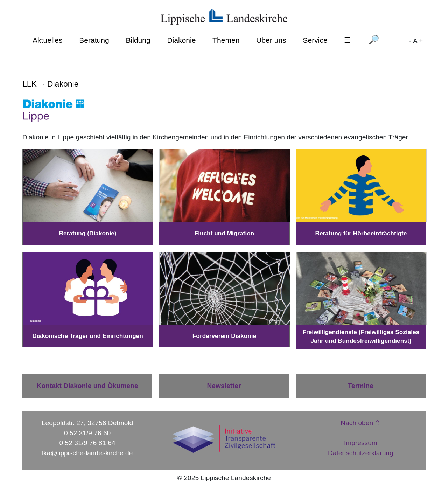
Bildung (138, 40)
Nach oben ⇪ (360, 423)
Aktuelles (48, 40)
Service (315, 40)
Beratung (94, 40)
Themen (226, 40)
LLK (30, 84)
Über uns (271, 40)
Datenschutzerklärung (361, 453)
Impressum (361, 443)
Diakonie (181, 40)
